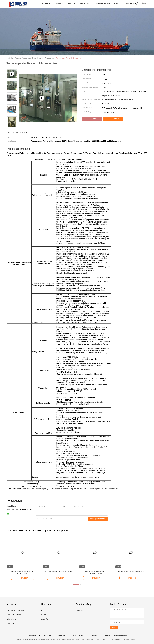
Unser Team (45, 619)
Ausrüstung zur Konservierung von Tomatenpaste (69, 489)
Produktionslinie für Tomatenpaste (35, 489)
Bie (42, 610)
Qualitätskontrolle (102, 3)
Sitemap (94, 635)
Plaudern (130, 3)
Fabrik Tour (85, 3)
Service (44, 615)
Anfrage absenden (98, 519)
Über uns (71, 3)
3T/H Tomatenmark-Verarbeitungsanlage (59, 571)
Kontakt (118, 3)
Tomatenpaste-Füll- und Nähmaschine (69, 58)
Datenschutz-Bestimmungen (115, 635)
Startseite (46, 3)
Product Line (80, 610)
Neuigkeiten (78, 635)
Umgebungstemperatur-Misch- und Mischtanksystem (23, 572)
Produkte (58, 3)
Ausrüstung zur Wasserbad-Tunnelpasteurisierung (95, 572)
